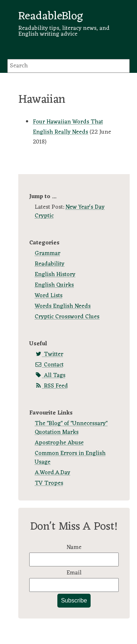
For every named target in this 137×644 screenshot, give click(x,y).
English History (55, 275)
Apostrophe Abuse (59, 443)
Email (74, 573)
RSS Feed (51, 386)
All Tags (50, 376)
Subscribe (74, 600)
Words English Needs (63, 306)
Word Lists (49, 296)
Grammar (47, 254)
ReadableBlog (51, 16)
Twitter (49, 354)
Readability (50, 264)
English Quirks (54, 285)
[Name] (74, 559)
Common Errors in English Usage (70, 458)
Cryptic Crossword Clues (67, 317)
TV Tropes (49, 483)
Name (74, 547)
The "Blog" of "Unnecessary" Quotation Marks (71, 428)
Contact (49, 365)
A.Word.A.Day (52, 473)
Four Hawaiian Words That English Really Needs (68, 127)
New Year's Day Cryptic (70, 212)
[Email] (74, 585)
